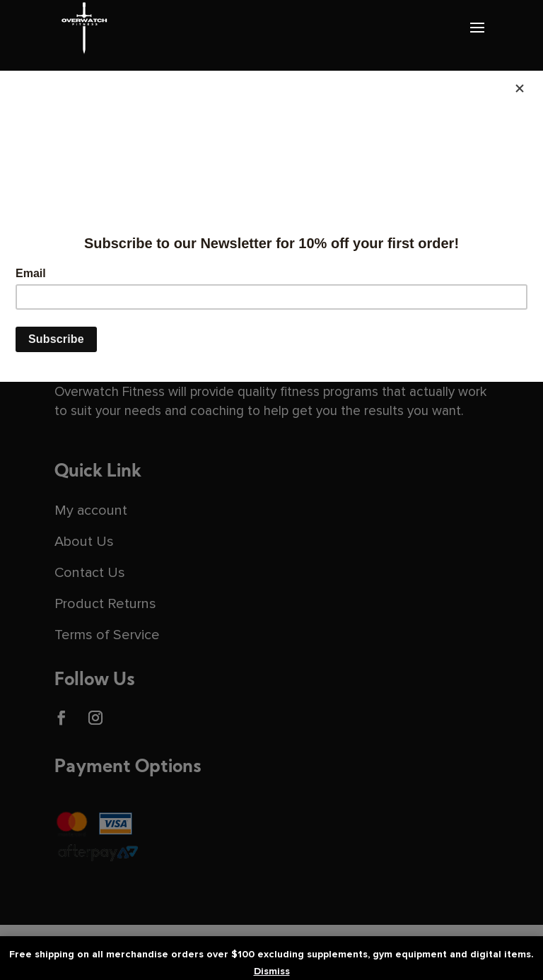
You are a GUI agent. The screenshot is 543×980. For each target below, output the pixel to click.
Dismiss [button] (272, 971)
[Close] (520, 88)
